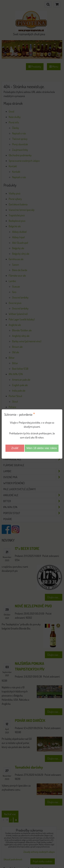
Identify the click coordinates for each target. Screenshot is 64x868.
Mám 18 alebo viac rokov (42, 448)
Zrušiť (15, 448)
